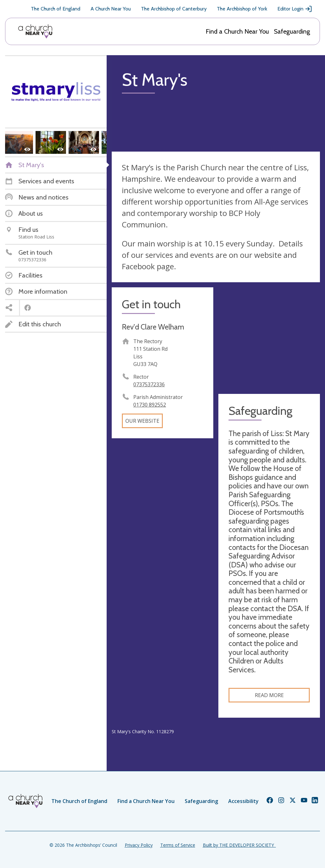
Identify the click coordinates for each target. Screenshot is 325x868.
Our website (142, 421)
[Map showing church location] (269, 338)
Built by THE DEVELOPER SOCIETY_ (239, 845)
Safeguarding (292, 31)
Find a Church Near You (237, 31)
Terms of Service (178, 845)
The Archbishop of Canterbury (174, 9)
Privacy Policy (139, 845)
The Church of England (56, 9)
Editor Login (295, 9)
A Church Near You (111, 9)
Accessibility (243, 801)
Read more (269, 695)
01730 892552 (150, 405)
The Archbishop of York (242, 9)
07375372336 (149, 384)
